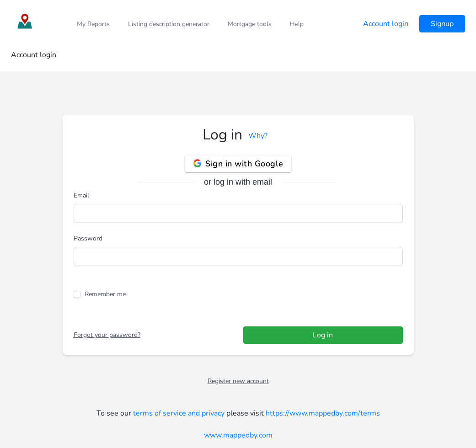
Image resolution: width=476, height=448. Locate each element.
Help (297, 24)
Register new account (238, 381)
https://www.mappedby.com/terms (323, 413)
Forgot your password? (107, 335)
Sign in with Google (238, 162)
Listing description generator (169, 24)
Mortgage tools (250, 24)
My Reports (93, 24)
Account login (386, 24)
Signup (442, 24)
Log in (323, 335)
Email (81, 195)
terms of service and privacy (179, 413)
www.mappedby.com (238, 435)
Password (88, 238)
